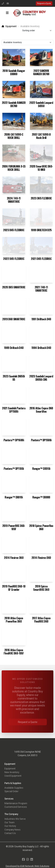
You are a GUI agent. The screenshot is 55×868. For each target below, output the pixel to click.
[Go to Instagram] (28, 859)
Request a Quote (44, 3)
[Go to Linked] (32, 859)
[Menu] (7, 13)
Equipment (11, 26)
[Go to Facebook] (23, 859)
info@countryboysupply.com (8, 3)
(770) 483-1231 (3, 3)
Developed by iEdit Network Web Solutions (27, 866)
